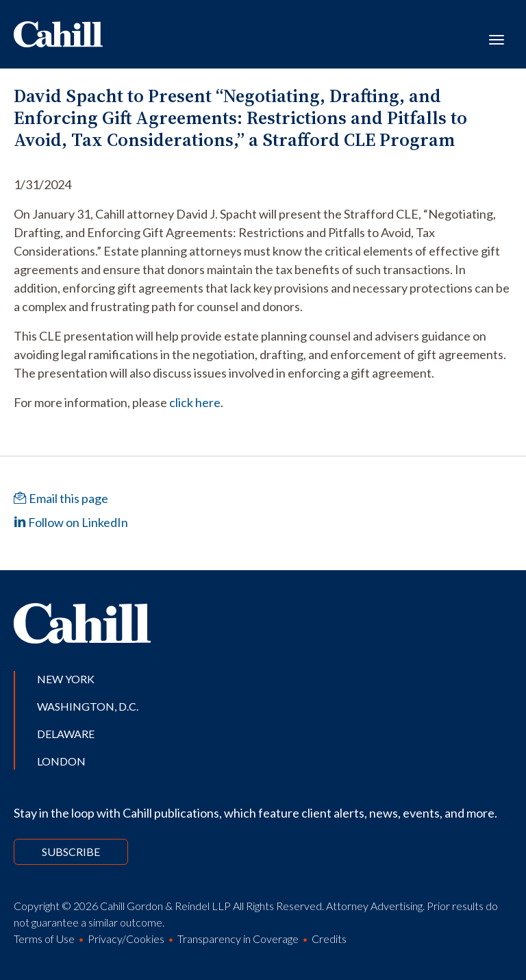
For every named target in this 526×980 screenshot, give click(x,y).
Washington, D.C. (88, 706)
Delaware (66, 734)
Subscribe (71, 852)
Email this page (61, 498)
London (61, 761)
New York (66, 679)
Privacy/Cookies (126, 939)
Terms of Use (44, 939)
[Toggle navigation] (497, 38)
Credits (329, 939)
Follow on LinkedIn (71, 522)
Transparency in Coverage (238, 939)
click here (195, 402)
